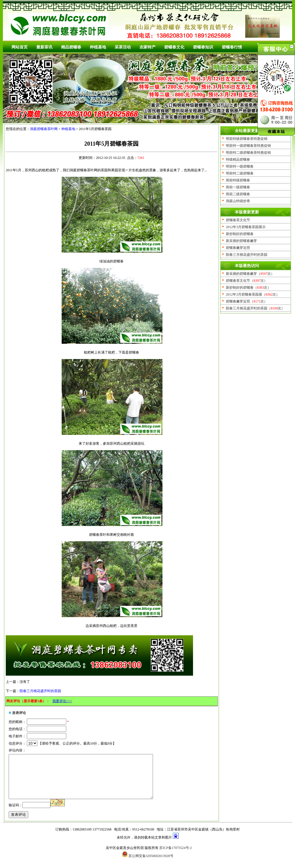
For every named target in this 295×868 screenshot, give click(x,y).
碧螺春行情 (232, 47)
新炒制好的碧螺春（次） (248, 288)
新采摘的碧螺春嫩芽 (241, 241)
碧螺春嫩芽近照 (238, 248)
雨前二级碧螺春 (238, 194)
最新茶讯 (44, 47)
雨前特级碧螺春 (238, 180)
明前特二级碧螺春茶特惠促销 (248, 153)
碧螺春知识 (203, 47)
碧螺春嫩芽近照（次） (247, 301)
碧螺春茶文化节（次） (247, 281)
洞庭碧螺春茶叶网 (44, 129)
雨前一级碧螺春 (238, 187)
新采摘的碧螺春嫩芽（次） (250, 274)
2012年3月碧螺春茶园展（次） (253, 294)
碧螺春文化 (174, 47)
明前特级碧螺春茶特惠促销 (247, 139)
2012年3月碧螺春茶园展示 (246, 227)
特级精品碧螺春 (238, 159)
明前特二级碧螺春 (240, 173)
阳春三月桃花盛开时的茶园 (40, 691)
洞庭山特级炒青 (238, 201)
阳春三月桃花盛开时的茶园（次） (255, 308)
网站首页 (20, 47)
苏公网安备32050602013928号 (151, 865)
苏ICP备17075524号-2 (176, 856)
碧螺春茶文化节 (238, 220)
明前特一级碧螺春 (240, 166)
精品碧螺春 (71, 47)
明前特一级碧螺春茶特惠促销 (248, 146)
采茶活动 (123, 47)
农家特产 (147, 47)
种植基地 (98, 47)
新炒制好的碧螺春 (240, 234)
